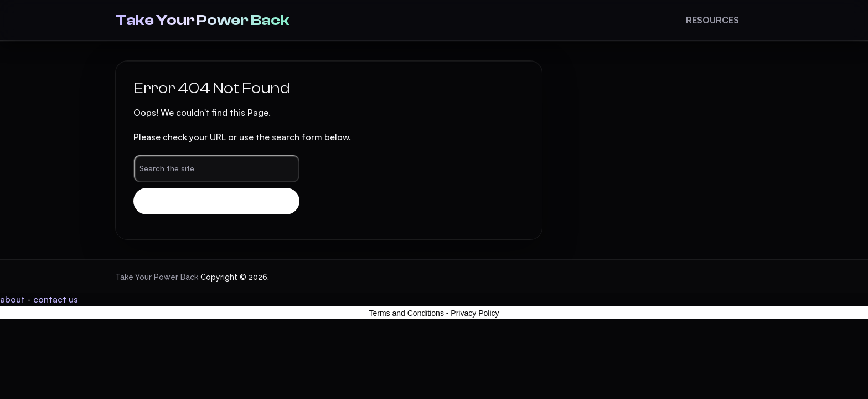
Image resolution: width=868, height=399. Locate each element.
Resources (712, 20)
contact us (56, 299)
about (12, 299)
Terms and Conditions (407, 313)
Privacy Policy (475, 313)
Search (216, 201)
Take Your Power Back (202, 20)
